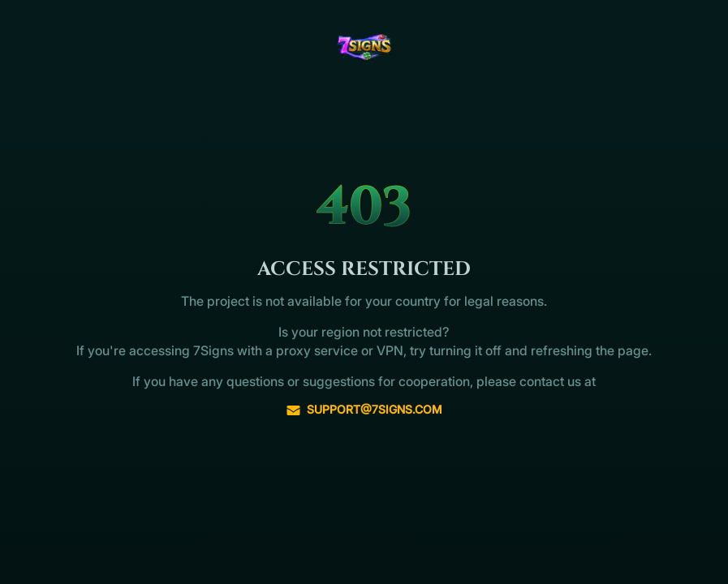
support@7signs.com (364, 410)
